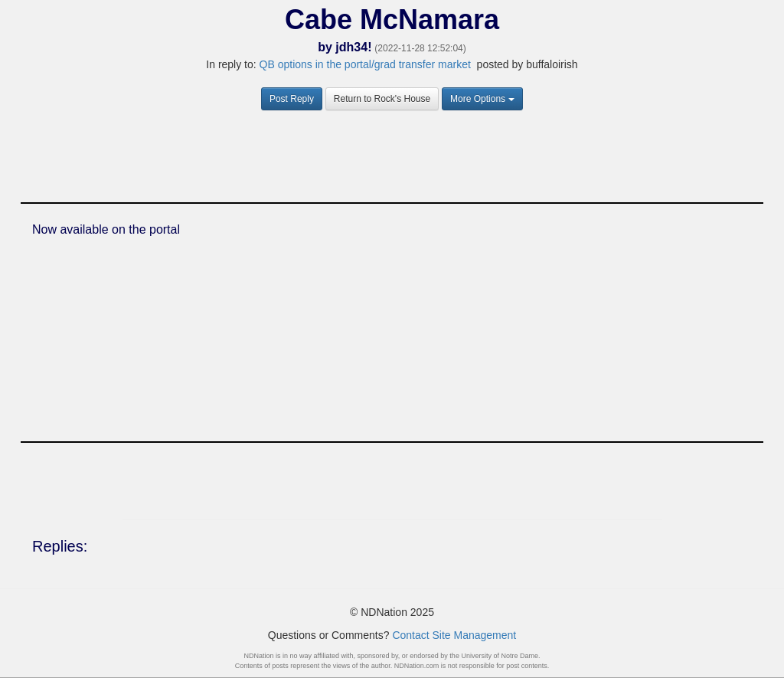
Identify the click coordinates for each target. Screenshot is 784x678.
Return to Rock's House (382, 99)
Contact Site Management (454, 635)
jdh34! (353, 47)
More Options (482, 99)
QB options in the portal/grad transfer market (365, 64)
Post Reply (292, 99)
